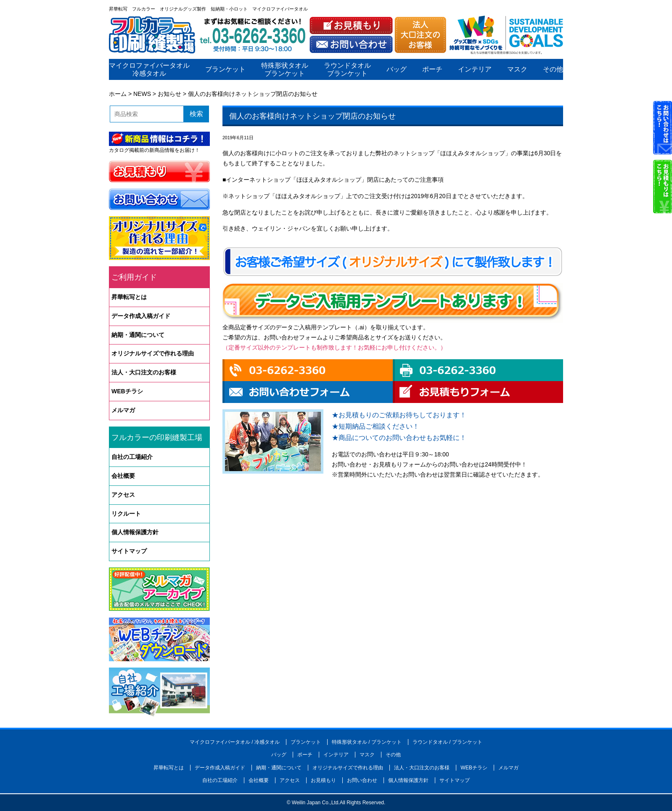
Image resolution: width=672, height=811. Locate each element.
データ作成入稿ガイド (141, 316)
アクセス (123, 495)
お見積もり (323, 780)
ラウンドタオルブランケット (347, 69)
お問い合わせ (362, 780)
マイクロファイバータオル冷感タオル (149, 69)
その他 (553, 70)
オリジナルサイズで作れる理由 (153, 353)
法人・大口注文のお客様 (144, 372)
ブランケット (225, 70)
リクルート (126, 514)
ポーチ (432, 70)
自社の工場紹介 (132, 457)
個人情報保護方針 (135, 532)
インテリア (475, 70)
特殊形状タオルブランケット (285, 69)
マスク (517, 70)
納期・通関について (138, 335)
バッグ (397, 70)
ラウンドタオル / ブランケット (447, 742)
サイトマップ (129, 551)
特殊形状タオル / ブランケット (367, 742)
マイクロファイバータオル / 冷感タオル (235, 742)
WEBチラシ (127, 391)
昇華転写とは (129, 297)
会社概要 (123, 476)
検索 (196, 114)
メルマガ (123, 410)
